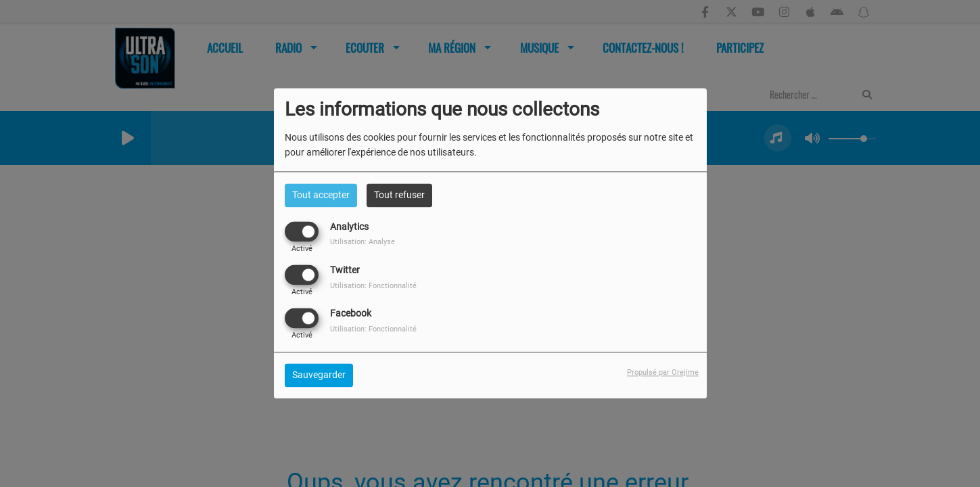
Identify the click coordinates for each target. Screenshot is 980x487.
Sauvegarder (319, 375)
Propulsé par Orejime (663, 373)
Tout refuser (399, 195)
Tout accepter (321, 195)
